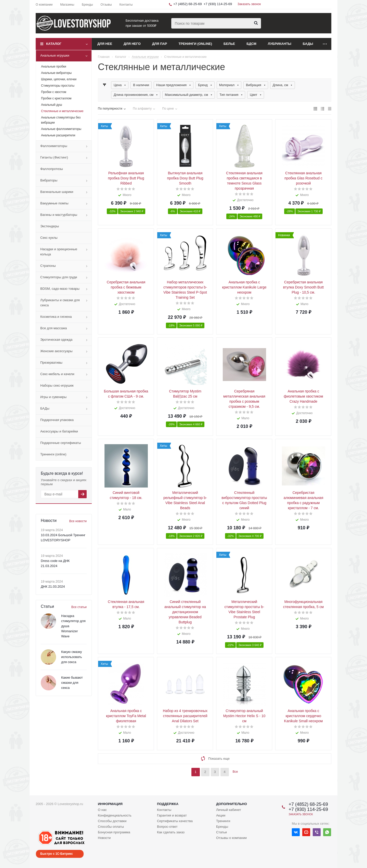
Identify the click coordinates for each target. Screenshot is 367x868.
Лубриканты (280, 44)
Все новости (78, 521)
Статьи (221, 832)
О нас (102, 810)
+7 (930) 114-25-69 (218, 4)
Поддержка (168, 804)
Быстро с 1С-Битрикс (57, 854)
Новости (104, 838)
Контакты (164, 810)
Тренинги (223, 821)
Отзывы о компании (231, 838)
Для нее (105, 44)
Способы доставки (112, 821)
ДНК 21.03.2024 (53, 587)
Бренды (222, 827)
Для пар (160, 44)
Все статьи (79, 607)
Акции (221, 815)
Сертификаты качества (175, 821)
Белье (229, 44)
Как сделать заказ (171, 832)
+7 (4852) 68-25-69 (188, 4)
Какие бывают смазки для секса (72, 683)
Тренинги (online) (195, 44)
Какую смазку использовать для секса (72, 657)
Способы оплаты (111, 827)
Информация (110, 804)
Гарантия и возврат (172, 815)
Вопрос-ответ (167, 827)
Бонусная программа (114, 832)
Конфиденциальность (115, 815)
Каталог (54, 44)
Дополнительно (232, 804)
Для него (132, 44)
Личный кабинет (229, 810)
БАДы (308, 44)
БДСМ (251, 44)
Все (235, 772)
